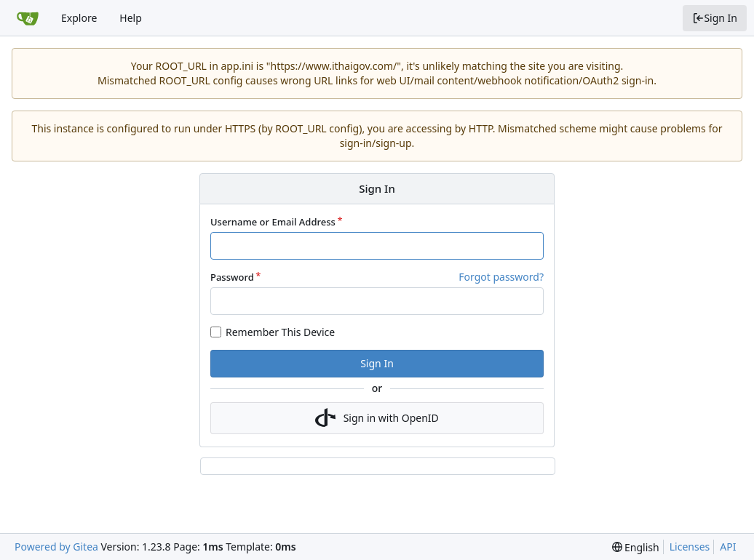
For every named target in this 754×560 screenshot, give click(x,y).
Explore (79, 18)
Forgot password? (501, 277)
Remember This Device (280, 332)
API (728, 547)
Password (232, 277)
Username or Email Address (273, 222)
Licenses (690, 547)
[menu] (636, 547)
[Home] (28, 18)
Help (131, 18)
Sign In (715, 18)
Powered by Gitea (56, 547)
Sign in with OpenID (377, 418)
